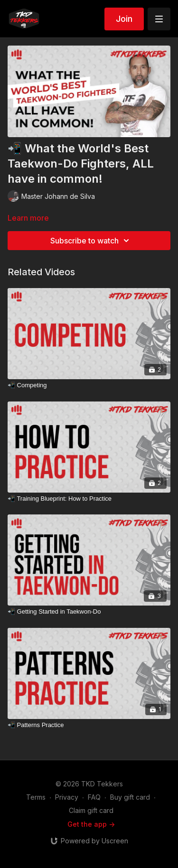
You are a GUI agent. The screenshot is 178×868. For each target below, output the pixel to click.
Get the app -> (91, 824)
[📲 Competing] (89, 385)
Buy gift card (130, 797)
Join (124, 19)
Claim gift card (91, 810)
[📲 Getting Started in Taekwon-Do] (89, 612)
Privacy (67, 797)
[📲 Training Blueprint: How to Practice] (89, 499)
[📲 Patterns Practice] (89, 725)
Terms (36, 797)
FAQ (94, 797)
